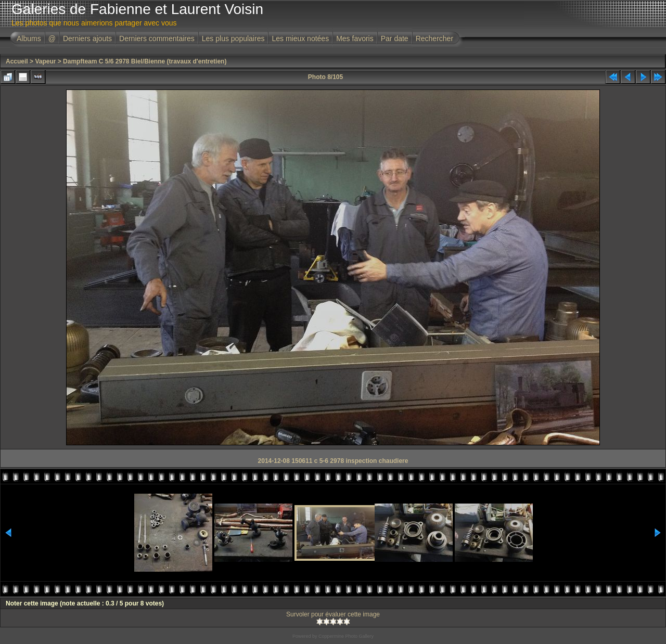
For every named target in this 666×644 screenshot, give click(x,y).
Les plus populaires (233, 38)
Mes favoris (355, 38)
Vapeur (45, 61)
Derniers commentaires (157, 38)
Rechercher (434, 38)
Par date (395, 38)
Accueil (17, 61)
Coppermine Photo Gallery (346, 636)
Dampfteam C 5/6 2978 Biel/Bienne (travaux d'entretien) (145, 61)
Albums (29, 38)
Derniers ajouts (87, 38)
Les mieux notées (300, 38)
